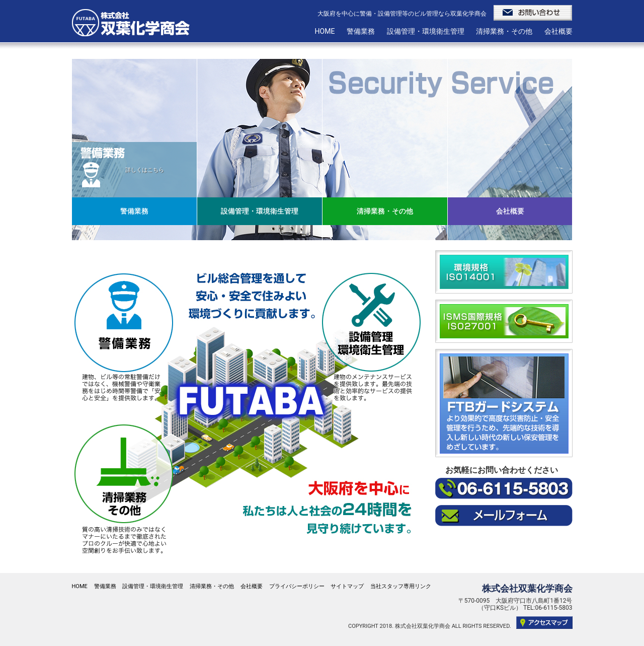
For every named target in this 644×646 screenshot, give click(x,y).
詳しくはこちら (145, 170)
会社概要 (558, 31)
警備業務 (361, 31)
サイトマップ (347, 586)
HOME (325, 31)
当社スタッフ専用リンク (401, 586)
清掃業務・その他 (504, 31)
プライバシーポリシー (297, 586)
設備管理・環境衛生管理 (426, 31)
